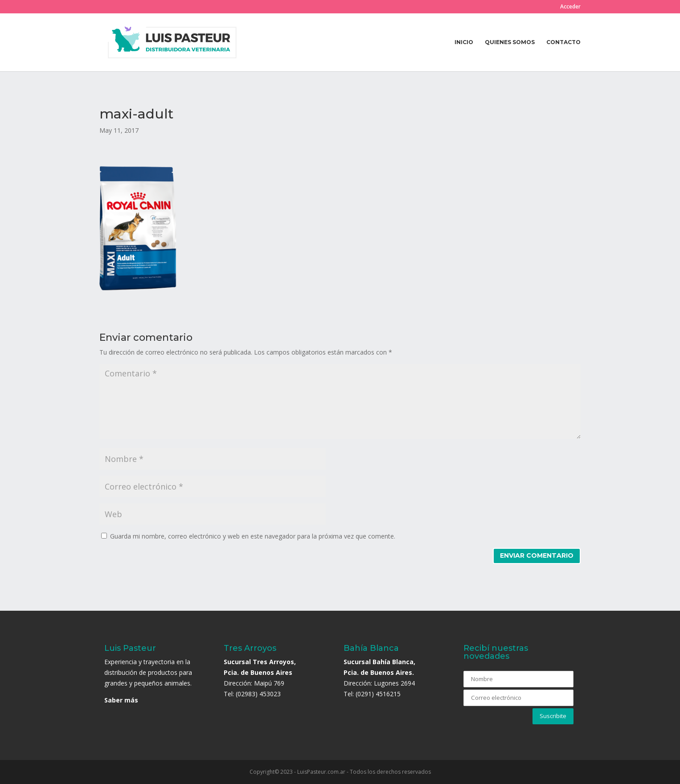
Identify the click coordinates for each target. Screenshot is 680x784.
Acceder (570, 7)
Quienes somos (510, 42)
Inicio (464, 42)
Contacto (563, 42)
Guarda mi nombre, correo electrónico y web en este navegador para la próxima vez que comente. (253, 536)
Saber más (121, 700)
